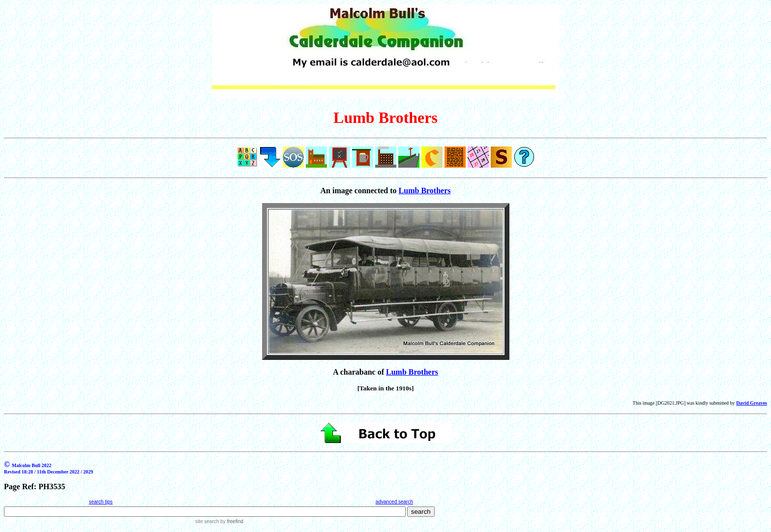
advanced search (394, 502)
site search (207, 521)
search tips (101, 502)
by (231, 521)
